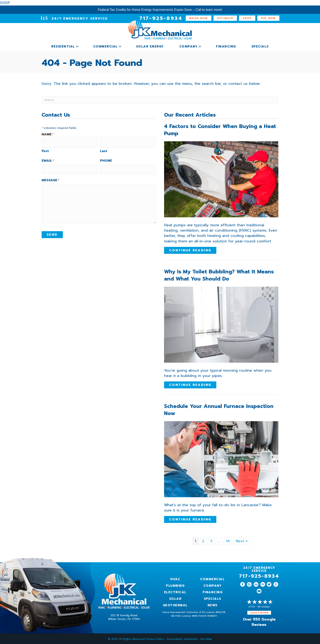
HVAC (175, 578)
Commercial (106, 46)
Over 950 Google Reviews (259, 621)
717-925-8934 (259, 575)
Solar (175, 598)
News (213, 604)
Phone (106, 159)
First (45, 149)
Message (50, 177)
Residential (63, 46)
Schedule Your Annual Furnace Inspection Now (219, 409)
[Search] (160, 99)
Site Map (206, 638)
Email (48, 159)
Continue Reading (190, 250)
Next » (242, 540)
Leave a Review (259, 612)
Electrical (175, 591)
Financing (226, 46)
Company (189, 46)
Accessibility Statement (182, 638)
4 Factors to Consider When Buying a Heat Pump (220, 129)
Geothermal (175, 604)
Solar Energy (150, 46)
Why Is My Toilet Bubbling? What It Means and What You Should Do (219, 275)
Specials (260, 46)
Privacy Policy (155, 638)
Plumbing (175, 585)
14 (228, 540)
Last (104, 149)
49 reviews (264, 606)
